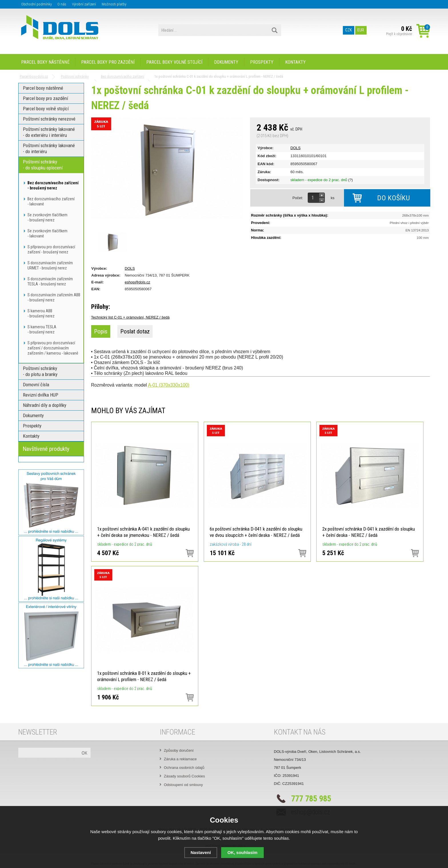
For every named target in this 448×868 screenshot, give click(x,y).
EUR (361, 30)
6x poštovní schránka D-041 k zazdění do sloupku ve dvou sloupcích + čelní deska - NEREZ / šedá (256, 532)
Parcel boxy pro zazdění (108, 62)
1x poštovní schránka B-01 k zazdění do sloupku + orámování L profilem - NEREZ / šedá (144, 676)
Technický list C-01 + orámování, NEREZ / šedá (130, 317)
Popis (101, 331)
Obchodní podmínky (36, 4)
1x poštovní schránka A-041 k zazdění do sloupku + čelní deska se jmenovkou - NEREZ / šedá (143, 532)
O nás (62, 4)
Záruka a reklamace (180, 759)
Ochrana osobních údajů (184, 768)
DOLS (296, 148)
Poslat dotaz (135, 331)
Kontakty (295, 62)
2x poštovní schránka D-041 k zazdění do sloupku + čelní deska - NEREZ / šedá (369, 532)
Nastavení (201, 852)
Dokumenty (226, 62)
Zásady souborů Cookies (185, 776)
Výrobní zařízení (84, 4)
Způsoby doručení (179, 750)
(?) (351, 180)
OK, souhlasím (242, 852)
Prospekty (262, 62)
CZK (348, 30)
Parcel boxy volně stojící (174, 62)
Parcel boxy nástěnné (45, 62)
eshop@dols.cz (138, 282)
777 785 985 (311, 799)
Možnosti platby (114, 4)
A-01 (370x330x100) (169, 385)
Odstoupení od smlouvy (184, 785)
